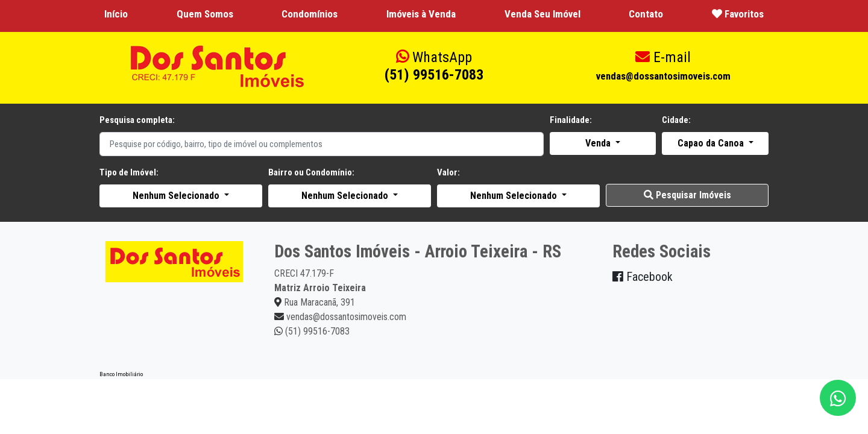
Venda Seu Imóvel (542, 14)
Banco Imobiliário (121, 374)
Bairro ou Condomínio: (311, 172)
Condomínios (310, 14)
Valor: (448, 172)
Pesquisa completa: (137, 120)
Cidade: (676, 120)
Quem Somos (205, 14)
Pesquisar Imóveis (687, 195)
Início (116, 14)
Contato (646, 14)
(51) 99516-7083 (434, 66)
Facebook (643, 277)
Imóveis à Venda (421, 14)
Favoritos (738, 14)
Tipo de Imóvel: (129, 172)
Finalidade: (571, 120)
